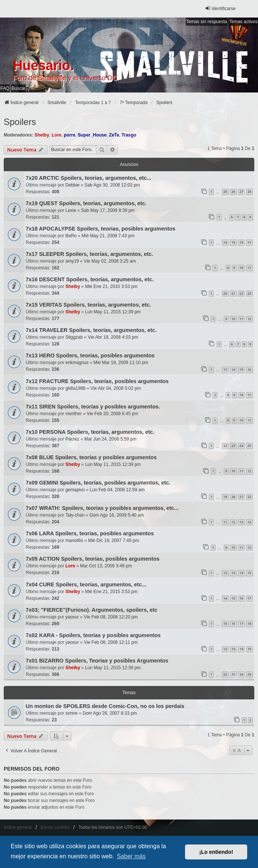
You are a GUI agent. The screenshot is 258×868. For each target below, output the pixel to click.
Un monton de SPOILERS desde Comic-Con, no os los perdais (105, 706)
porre (69, 135)
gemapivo (75, 490)
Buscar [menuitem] (18, 88)
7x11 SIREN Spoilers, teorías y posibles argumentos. (93, 407)
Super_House (92, 135)
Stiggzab (74, 337)
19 (225, 497)
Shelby (42, 135)
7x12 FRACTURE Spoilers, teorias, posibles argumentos (97, 381)
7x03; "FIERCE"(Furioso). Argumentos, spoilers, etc (92, 610)
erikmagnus (77, 363)
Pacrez (72, 439)
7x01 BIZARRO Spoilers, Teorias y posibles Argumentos (97, 661)
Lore (57, 135)
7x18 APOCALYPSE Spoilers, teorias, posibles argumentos (101, 229)
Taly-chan (75, 515)
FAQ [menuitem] (5, 88)
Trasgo (129, 135)
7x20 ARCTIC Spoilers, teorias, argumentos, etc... (88, 178)
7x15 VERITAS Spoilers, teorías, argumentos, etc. (88, 305)
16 (241, 242)
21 (233, 293)
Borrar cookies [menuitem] (55, 827)
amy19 (72, 261)
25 (225, 192)
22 (241, 293)
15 (233, 242)
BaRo (71, 236)
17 (249, 242)
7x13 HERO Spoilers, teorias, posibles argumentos (90, 355)
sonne (72, 713)
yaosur (72, 617)
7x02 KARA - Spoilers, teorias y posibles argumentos (93, 635)
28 (249, 192)
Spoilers (20, 122)
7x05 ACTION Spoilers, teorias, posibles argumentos (93, 559)
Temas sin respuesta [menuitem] (207, 22)
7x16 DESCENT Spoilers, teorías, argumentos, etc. (90, 279)
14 (225, 242)
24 (241, 446)
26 (233, 192)
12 (249, 319)
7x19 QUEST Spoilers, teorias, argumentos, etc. (86, 203)
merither (74, 414)
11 (249, 268)
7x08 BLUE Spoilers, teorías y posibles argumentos (91, 457)
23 (249, 293)
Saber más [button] (131, 856)
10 (241, 268)
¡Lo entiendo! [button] (216, 852)
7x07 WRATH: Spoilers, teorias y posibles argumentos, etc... (102, 508)
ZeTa (114, 135)
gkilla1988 (76, 388)
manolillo (74, 540)
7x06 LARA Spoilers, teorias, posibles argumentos (90, 533)
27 (241, 192)
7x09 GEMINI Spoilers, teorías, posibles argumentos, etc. (98, 483)
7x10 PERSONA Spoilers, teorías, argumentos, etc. (90, 432)
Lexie (71, 210)
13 (225, 369)
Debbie (73, 185)
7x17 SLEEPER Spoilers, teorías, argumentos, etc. (89, 254)
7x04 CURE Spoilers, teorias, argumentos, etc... (86, 585)
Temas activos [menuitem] (243, 22)
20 (225, 293)
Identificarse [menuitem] (220, 8)
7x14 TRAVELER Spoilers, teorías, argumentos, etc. (91, 330)
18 (249, 623)
